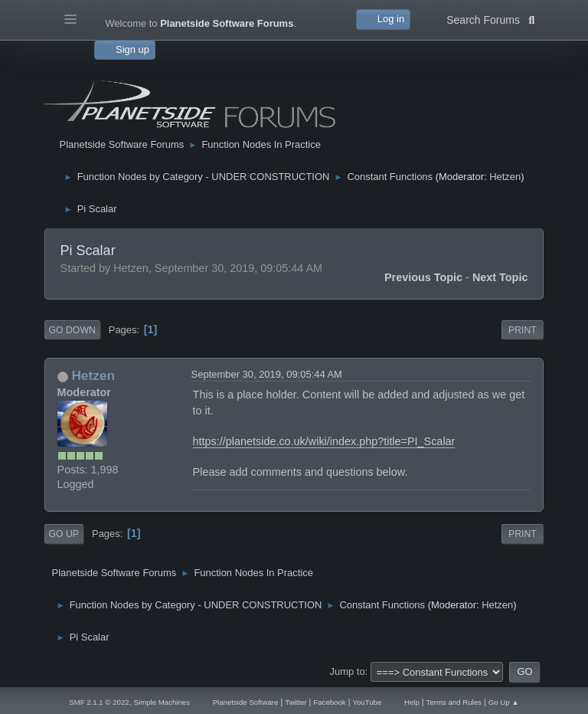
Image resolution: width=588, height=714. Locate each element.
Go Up (64, 534)
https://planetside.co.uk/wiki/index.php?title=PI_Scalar (324, 441)
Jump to (348, 671)
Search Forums (490, 18)
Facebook (329, 702)
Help (412, 702)
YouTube (367, 702)
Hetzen (505, 177)
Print (523, 330)
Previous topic (423, 277)
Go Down (72, 330)
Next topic (500, 277)
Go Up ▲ (504, 702)
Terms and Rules (454, 702)
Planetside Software (246, 702)
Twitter (296, 702)
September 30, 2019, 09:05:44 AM (267, 374)
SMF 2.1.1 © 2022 (99, 702)
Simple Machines (162, 702)
